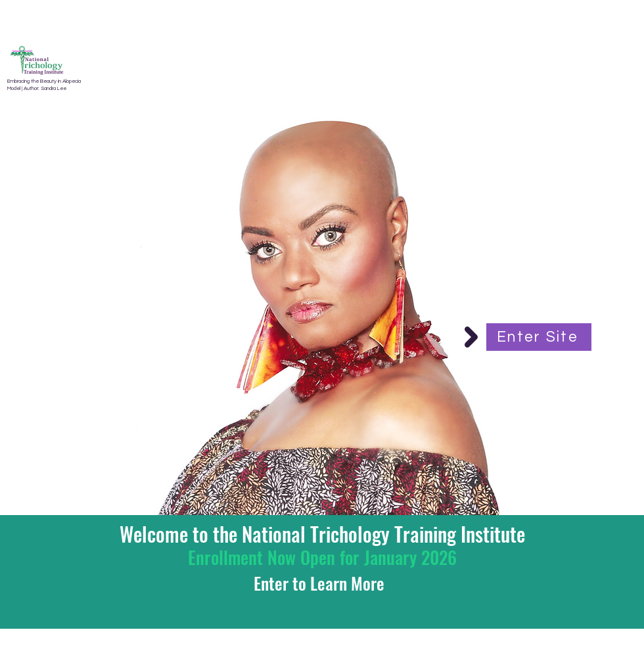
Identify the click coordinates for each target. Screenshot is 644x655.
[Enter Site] (539, 337)
